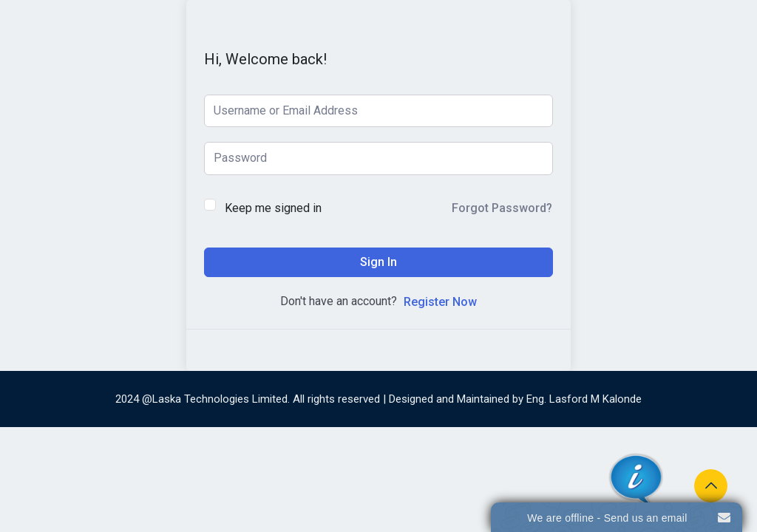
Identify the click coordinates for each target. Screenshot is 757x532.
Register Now (440, 302)
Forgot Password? (502, 208)
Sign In (378, 262)
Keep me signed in (273, 208)
